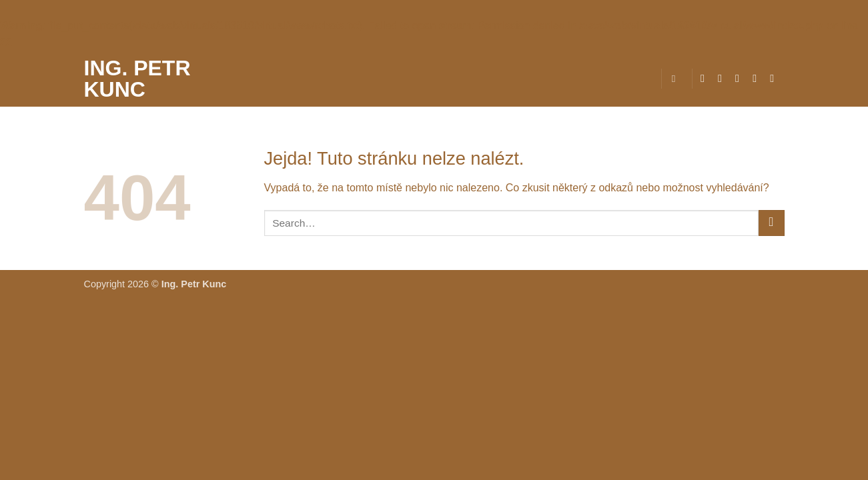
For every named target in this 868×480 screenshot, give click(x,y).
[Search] (677, 79)
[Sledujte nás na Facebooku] (706, 78)
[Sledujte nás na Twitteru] (741, 78)
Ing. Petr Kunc (137, 79)
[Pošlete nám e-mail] (758, 78)
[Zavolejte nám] (775, 78)
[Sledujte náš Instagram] (723, 78)
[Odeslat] (772, 223)
